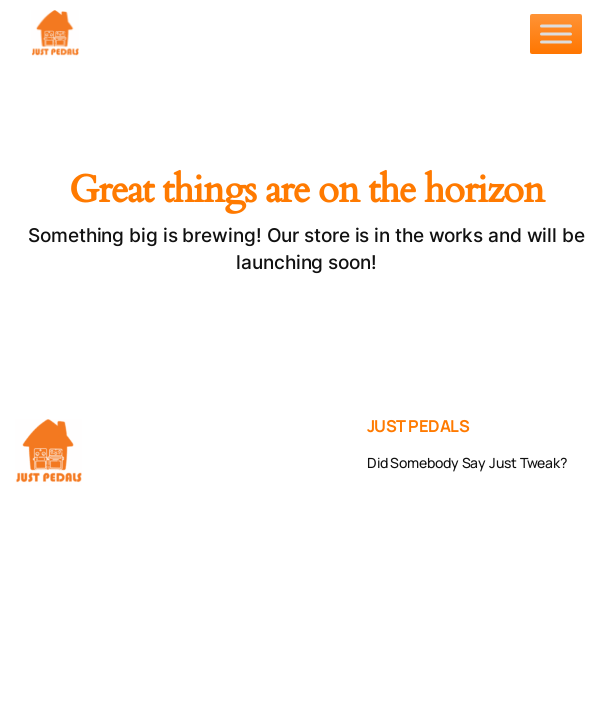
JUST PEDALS (418, 425)
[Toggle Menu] (556, 33)
